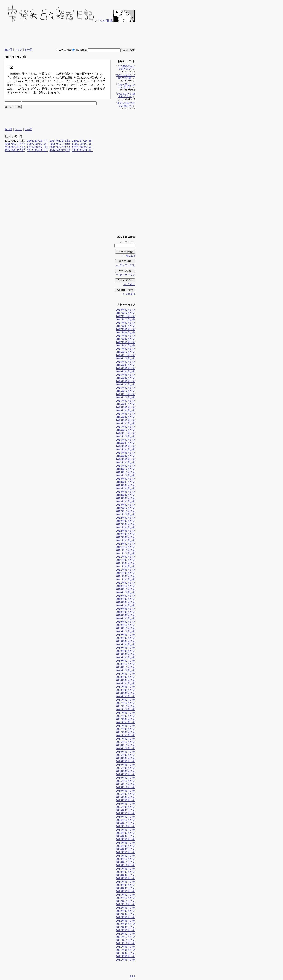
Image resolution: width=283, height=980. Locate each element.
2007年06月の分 (125, 723)
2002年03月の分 (125, 928)
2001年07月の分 (125, 954)
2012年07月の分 (125, 525)
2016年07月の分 (125, 369)
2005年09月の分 (125, 791)
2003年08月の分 (125, 872)
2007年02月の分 (125, 736)
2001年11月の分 (125, 941)
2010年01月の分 (125, 622)
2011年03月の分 (125, 577)
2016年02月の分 (125, 385)
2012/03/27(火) (60, 148)
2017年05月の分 (125, 336)
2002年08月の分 (125, 911)
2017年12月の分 (125, 313)
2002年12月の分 (125, 898)
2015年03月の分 (125, 421)
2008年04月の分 (125, 690)
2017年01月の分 (125, 349)
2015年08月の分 (125, 404)
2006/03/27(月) (15, 144)
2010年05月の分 (125, 609)
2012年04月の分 (125, 534)
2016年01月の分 (125, 388)
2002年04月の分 (125, 924)
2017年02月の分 (125, 346)
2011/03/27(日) (37, 148)
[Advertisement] (69, 35)
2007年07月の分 (125, 720)
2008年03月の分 (125, 694)
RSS (132, 977)
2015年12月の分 (125, 391)
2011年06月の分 (125, 567)
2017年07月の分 (125, 330)
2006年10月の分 (125, 749)
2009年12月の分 (125, 625)
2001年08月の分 (125, 950)
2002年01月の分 (125, 934)
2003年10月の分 (125, 866)
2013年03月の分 (125, 499)
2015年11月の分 (125, 395)
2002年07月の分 (125, 915)
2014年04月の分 (125, 456)
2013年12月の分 (125, 469)
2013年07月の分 (125, 486)
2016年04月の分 (125, 378)
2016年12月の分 (125, 352)
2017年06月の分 (125, 333)
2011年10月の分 (125, 554)
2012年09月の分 (125, 518)
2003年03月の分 (125, 889)
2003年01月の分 (125, 895)
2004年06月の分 (125, 840)
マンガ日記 (105, 21)
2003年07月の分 (125, 876)
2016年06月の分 (125, 372)
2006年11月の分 (125, 746)
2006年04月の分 (125, 768)
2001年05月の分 (125, 960)
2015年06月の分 (125, 411)
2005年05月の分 (125, 804)
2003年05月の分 (125, 882)
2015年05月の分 (125, 414)
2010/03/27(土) (15, 148)
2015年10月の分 (125, 398)
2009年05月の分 (125, 648)
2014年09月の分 (125, 440)
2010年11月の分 (125, 590)
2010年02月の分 (125, 619)
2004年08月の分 (125, 833)
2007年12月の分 (125, 703)
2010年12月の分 (125, 586)
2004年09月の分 (125, 830)
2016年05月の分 (125, 375)
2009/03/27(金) (82, 144)
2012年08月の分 (125, 521)
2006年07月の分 (125, 759)
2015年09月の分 (125, 401)
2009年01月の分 (125, 661)
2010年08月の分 (125, 599)
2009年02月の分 (125, 658)
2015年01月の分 (125, 427)
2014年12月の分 (125, 430)
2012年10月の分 (125, 515)
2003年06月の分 (125, 879)
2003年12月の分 (125, 859)
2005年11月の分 (125, 785)
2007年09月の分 (125, 713)
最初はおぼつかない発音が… (126, 105)
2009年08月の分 (125, 638)
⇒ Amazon (128, 256)
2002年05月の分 (125, 921)
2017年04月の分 (125, 339)
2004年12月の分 (125, 820)
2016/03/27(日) (60, 151)
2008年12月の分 (125, 664)
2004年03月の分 (125, 850)
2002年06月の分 (125, 918)
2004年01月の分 (125, 856)
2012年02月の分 (125, 541)
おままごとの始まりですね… (126, 96)
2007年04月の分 (125, 729)
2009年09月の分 (125, 635)
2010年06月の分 (125, 606)
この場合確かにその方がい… (126, 68)
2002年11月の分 (125, 902)
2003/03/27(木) (37, 141)
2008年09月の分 (125, 674)
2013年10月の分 (125, 476)
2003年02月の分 (125, 892)
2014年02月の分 (125, 463)
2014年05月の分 (125, 453)
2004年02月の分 (125, 853)
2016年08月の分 (125, 365)
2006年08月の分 (125, 755)
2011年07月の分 (125, 564)
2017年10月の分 (125, 320)
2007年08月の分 (125, 716)
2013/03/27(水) (82, 148)
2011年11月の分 (125, 551)
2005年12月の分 (125, 781)
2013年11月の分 (125, 473)
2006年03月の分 (125, 772)
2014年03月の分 (125, 460)
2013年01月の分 (125, 505)
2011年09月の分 (125, 557)
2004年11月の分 (125, 824)
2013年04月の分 (125, 495)
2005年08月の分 (125, 794)
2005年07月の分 (125, 798)
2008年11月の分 (125, 668)
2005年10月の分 (125, 788)
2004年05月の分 (125, 843)
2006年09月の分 (125, 752)
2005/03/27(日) (82, 141)
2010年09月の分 (125, 596)
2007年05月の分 (125, 726)
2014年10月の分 (125, 437)
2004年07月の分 (125, 837)
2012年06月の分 (125, 528)
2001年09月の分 (125, 947)
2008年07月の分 (125, 681)
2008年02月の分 (125, 697)
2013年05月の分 (125, 492)
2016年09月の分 (125, 362)
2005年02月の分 (125, 814)
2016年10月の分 (125, 359)
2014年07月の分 (125, 447)
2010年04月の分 (125, 612)
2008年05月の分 (125, 687)
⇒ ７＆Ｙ (129, 285)
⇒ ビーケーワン (125, 275)
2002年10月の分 (125, 905)
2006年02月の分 (125, 775)
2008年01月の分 (125, 700)
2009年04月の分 (125, 651)
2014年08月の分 (125, 443)
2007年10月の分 (125, 710)
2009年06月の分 (125, 645)
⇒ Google (128, 294)
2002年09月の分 (125, 908)
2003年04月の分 (125, 885)
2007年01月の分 (125, 739)
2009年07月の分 (125, 642)
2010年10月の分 (125, 593)
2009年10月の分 (125, 632)
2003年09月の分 (125, 869)
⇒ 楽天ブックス (125, 266)
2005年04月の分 (125, 807)
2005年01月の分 (125, 817)
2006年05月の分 (125, 765)
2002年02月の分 (125, 931)
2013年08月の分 (125, 482)
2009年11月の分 (125, 629)
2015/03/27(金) (37, 151)
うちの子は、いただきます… (126, 86)
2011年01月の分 (125, 583)
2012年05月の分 (125, 531)
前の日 (8, 50)
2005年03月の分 (125, 811)
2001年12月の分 (125, 937)
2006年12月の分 (125, 742)
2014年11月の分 (125, 434)
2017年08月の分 (125, 326)
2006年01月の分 (125, 778)
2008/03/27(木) (60, 144)
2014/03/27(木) (15, 151)
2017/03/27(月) (82, 151)
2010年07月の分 (125, 603)
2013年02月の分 (125, 502)
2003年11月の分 (125, 863)
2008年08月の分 (125, 677)
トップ (18, 50)
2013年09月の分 (125, 479)
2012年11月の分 (125, 512)
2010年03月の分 (125, 616)
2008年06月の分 (125, 684)
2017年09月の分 (125, 323)
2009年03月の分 (125, 655)
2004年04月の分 (125, 846)
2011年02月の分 (125, 580)
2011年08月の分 (125, 560)
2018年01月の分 (125, 310)
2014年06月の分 (125, 450)
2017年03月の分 (125, 343)
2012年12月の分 (125, 508)
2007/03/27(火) (37, 144)
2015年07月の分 (125, 408)
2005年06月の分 (125, 801)
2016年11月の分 (125, 356)
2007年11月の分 (125, 707)
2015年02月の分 (125, 424)
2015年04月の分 (125, 417)
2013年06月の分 (125, 489)
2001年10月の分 (125, 944)
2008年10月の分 (125, 671)
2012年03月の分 (125, 538)
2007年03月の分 (125, 733)
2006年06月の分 (125, 762)
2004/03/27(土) (60, 141)
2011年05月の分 (125, 570)
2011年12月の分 (125, 547)
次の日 (29, 50)
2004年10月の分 (125, 827)
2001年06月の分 (125, 957)
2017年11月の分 (125, 317)
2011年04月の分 (125, 573)
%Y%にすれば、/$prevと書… (126, 77)
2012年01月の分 (125, 544)
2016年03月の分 (125, 382)
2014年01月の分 (125, 466)
